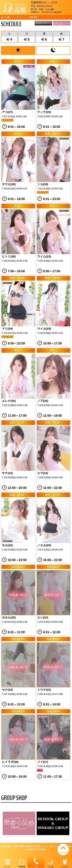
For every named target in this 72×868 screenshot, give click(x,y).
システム (65, 863)
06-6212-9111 (45, 6)
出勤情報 (22, 863)
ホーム (19, 17)
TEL (36, 862)
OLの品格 (6, 17)
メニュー (7, 863)
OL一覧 (50, 863)
